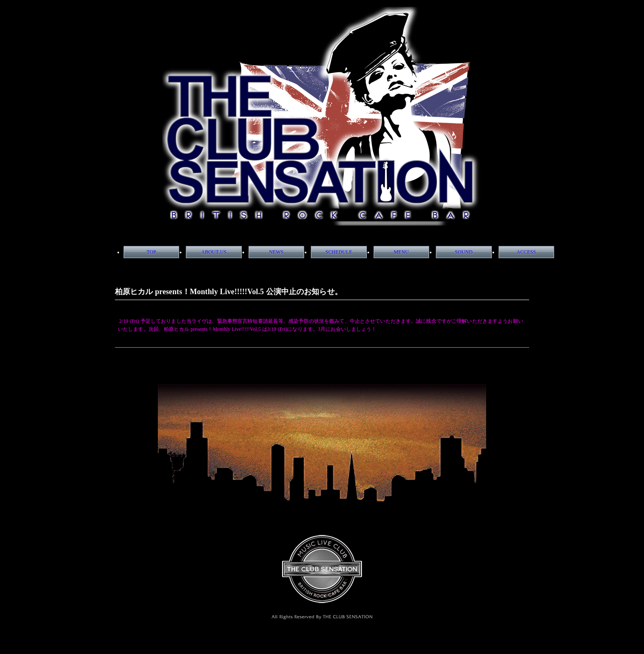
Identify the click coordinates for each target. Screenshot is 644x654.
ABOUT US (214, 252)
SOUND (464, 252)
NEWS (276, 252)
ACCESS (526, 252)
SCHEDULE (339, 252)
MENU (401, 252)
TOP (151, 252)
